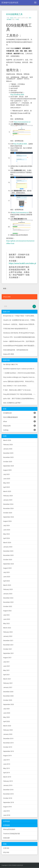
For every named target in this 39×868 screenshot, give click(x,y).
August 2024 (7, 521)
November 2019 (8, 743)
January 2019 (8, 785)
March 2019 (7, 777)
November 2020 (8, 696)
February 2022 (8, 632)
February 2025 (8, 496)
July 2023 (6, 572)
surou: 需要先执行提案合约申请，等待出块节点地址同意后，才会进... (20, 381)
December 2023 (8, 551)
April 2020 (6, 721)
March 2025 (7, 491)
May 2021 (6, 670)
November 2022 (8, 602)
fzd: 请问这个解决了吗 (10, 364)
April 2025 (6, 487)
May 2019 (6, 768)
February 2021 (8, 683)
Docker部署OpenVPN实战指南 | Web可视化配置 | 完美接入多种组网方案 (20, 346)
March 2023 (7, 585)
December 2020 (8, 692)
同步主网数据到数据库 (19, 417)
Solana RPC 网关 (9, 354)
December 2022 (8, 598)
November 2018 (8, 794)
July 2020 (6, 709)
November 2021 (8, 645)
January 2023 (8, 594)
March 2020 (7, 726)
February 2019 (8, 781)
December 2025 (8, 453)
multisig (19, 430)
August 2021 (7, 658)
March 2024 (7, 543)
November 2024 (8, 508)
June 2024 (7, 530)
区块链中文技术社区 (10, 3)
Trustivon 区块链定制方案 (11, 834)
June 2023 (7, 577)
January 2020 (8, 734)
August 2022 (7, 611)
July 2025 (6, 474)
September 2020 (9, 704)
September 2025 (9, 466)
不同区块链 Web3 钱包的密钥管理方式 (16, 329)
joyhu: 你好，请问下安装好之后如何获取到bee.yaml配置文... (20, 399)
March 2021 (7, 679)
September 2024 (9, 517)
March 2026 (7, 440)
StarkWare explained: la (20, 369)
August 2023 (7, 568)
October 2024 (8, 513)
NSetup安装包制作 (9, 829)
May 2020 (6, 717)
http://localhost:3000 (17, 95)
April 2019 (6, 773)
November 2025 (8, 457)
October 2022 (8, 606)
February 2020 (8, 730)
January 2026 (8, 449)
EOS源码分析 (19, 413)
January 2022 (8, 636)
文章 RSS (6, 848)
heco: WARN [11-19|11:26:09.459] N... (15, 386)
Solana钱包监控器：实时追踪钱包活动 (16, 350)
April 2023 (6, 581)
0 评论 (17, 19)
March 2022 (7, 628)
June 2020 (7, 713)
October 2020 (8, 700)
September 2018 (9, 802)
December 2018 (8, 790)
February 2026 (8, 445)
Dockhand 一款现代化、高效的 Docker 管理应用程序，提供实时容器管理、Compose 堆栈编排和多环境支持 (20, 324)
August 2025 (7, 470)
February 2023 (8, 589)
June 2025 (7, 479)
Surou (12, 18)
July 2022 (6, 615)
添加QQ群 (6, 838)
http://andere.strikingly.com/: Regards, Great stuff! (20, 377)
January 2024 (8, 547)
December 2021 (8, 641)
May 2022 (6, 623)
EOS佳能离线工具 (14, 14)
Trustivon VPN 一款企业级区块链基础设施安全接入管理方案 (20, 337)
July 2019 (6, 760)
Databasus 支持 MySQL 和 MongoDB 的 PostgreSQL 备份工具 (20, 333)
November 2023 (8, 555)
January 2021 (8, 687)
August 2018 (7, 807)
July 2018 (6, 811)
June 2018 (7, 815)
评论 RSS (6, 852)
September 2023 (9, 564)
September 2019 (9, 751)
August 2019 (7, 756)
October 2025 (8, 462)
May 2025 (6, 483)
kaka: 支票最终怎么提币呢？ (12, 403)
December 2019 (8, 739)
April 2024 (6, 538)
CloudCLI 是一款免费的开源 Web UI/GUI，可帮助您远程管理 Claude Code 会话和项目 (20, 320)
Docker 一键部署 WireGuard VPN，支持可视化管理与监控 (20, 341)
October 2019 (8, 747)
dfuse (19, 421)
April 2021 (6, 675)
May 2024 (6, 534)
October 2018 (8, 798)
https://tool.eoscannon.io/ (22, 122)
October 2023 (8, 560)
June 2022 (7, 619)
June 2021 (7, 666)
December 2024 (8, 504)
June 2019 (7, 764)
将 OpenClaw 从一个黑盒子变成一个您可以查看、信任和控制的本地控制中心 (20, 316)
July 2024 (6, 525)
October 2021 (8, 649)
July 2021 (6, 662)
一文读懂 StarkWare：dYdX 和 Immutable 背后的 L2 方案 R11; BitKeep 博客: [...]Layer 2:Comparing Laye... (20, 373)
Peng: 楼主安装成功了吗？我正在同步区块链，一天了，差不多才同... (20, 394)
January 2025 (8, 500)
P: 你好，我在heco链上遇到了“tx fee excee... (17, 390)
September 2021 (9, 653)
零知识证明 (19, 426)
